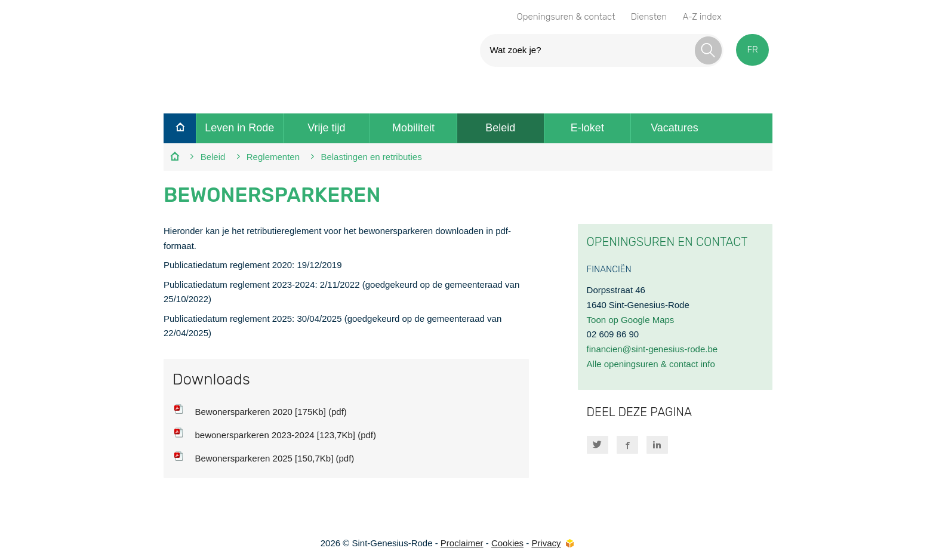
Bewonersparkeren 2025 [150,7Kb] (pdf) (274, 458)
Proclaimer (462, 543)
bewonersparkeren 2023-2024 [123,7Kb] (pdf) (285, 435)
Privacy (546, 543)
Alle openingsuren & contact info (651, 364)
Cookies (507, 543)
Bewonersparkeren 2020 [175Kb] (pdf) (270, 412)
